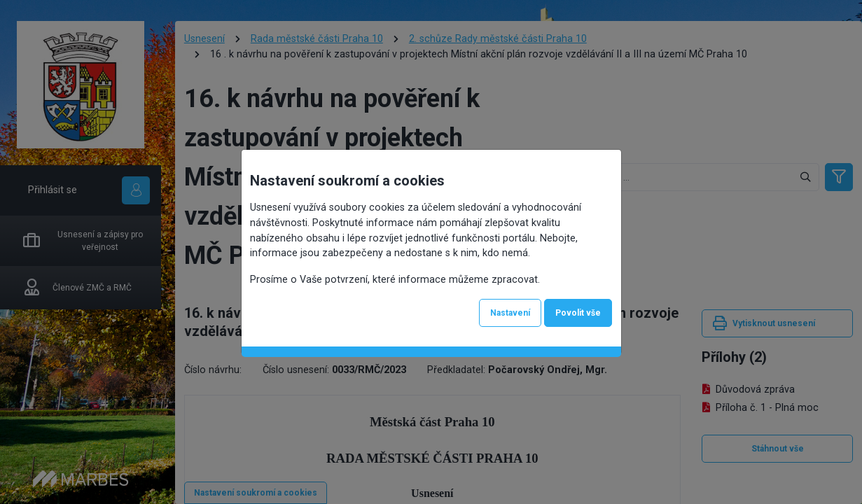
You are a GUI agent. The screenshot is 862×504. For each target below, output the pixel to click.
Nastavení (510, 313)
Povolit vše (578, 313)
